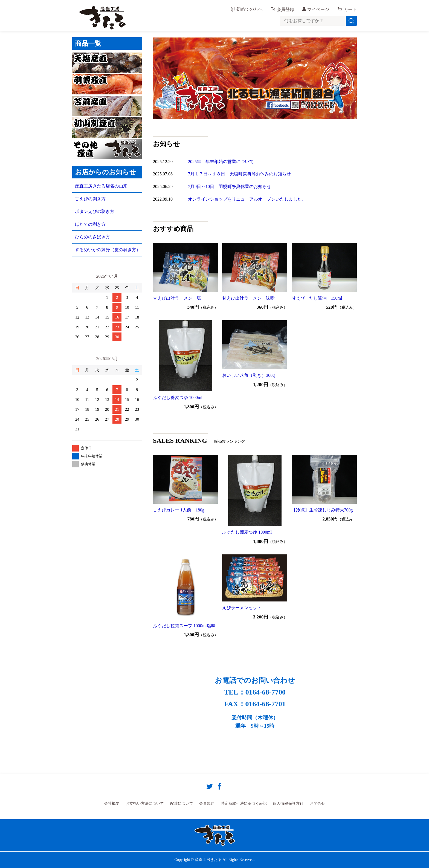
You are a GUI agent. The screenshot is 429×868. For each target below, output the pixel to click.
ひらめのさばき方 (92, 237)
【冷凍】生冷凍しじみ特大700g (322, 510)
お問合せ (317, 804)
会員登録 (285, 9)
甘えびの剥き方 (90, 199)
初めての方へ (250, 9)
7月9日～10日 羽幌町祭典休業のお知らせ (230, 186)
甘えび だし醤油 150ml (317, 298)
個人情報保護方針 (288, 804)
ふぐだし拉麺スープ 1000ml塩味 (184, 626)
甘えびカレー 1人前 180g (179, 510)
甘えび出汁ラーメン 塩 (177, 298)
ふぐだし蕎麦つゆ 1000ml (178, 397)
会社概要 (112, 804)
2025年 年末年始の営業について (221, 162)
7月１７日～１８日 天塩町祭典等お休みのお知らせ (239, 174)
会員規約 (207, 804)
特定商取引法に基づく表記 (244, 804)
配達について (182, 804)
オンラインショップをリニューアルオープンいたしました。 (247, 199)
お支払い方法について (145, 804)
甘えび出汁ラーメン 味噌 (248, 298)
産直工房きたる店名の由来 (101, 186)
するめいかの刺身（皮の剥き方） (108, 250)
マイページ (318, 9)
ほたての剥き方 (90, 224)
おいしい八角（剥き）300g (248, 375)
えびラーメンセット (242, 608)
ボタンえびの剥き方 (95, 211)
